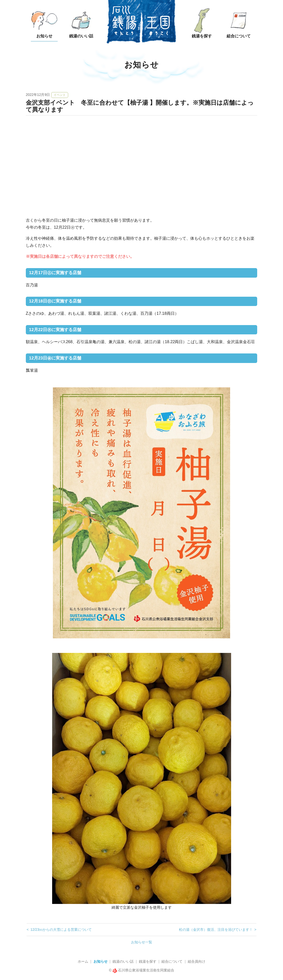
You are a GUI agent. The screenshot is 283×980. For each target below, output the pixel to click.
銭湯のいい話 (123, 961)
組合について (172, 961)
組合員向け (197, 961)
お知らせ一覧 (142, 942)
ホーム (83, 961)
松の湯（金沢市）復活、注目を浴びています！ (216, 930)
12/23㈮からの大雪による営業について (61, 930)
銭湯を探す (148, 961)
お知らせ (101, 961)
